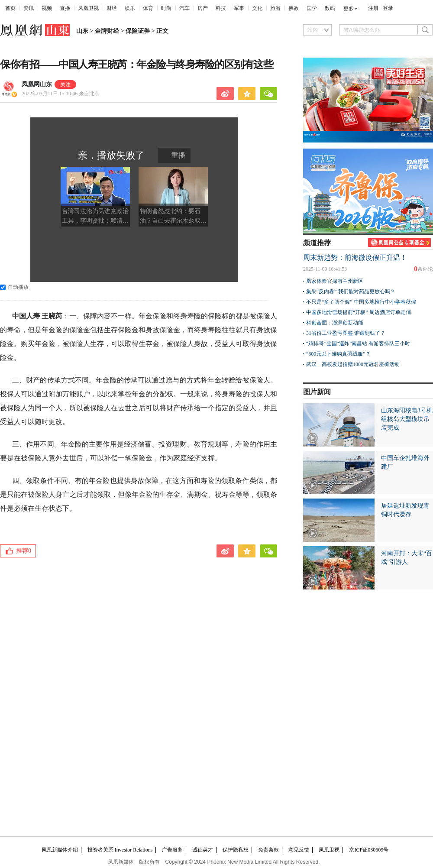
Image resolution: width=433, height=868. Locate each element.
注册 (373, 8)
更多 (349, 9)
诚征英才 (203, 850)
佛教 (294, 8)
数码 (330, 8)
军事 (239, 8)
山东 (82, 31)
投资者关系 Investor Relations (120, 850)
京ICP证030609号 (369, 850)
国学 (312, 8)
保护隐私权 (236, 850)
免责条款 (268, 850)
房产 (203, 8)
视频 (47, 8)
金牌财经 (107, 31)
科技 (221, 8)
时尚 (166, 8)
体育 (148, 8)
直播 (65, 8)
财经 (112, 8)
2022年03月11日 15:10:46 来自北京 (61, 94)
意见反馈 (299, 850)
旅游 (275, 8)
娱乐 (130, 8)
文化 (257, 8)
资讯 (29, 8)
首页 (10, 8)
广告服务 (172, 850)
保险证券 (138, 31)
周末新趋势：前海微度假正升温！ (355, 257)
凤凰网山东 (37, 84)
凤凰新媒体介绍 (60, 850)
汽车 (184, 8)
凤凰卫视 (88, 8)
